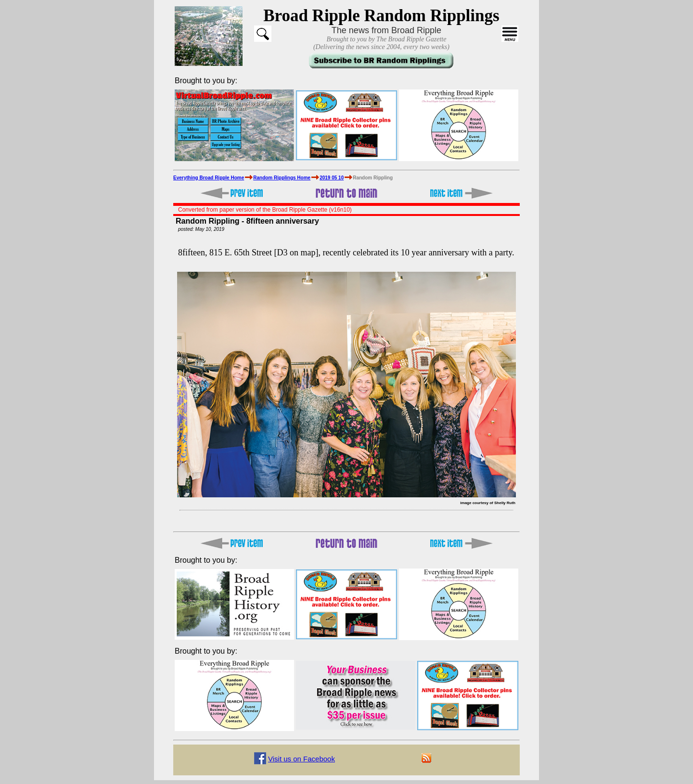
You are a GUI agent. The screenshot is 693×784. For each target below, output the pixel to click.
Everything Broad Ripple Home (209, 178)
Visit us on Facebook (302, 759)
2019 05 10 (332, 178)
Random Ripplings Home (282, 178)
